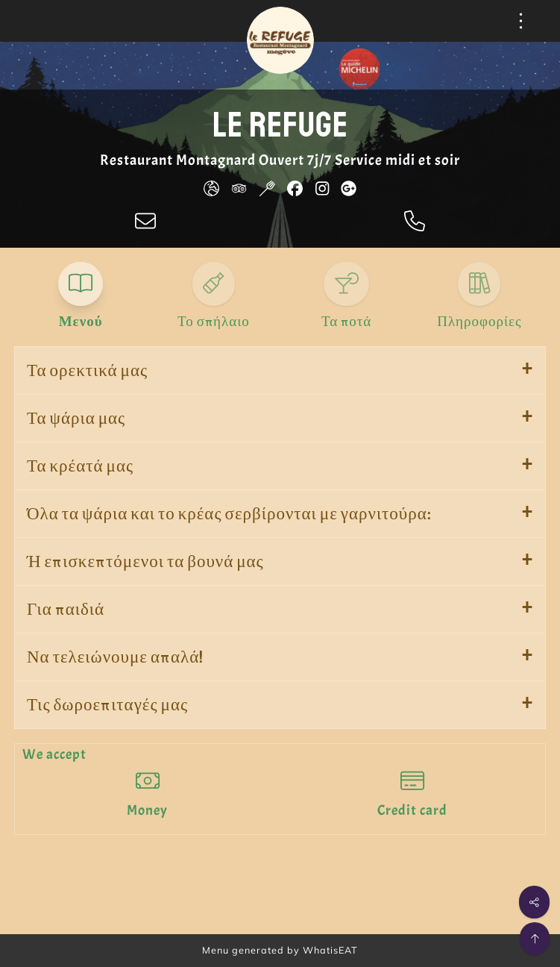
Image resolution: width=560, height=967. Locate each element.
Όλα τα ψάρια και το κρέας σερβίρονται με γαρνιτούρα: (229, 514)
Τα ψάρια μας (76, 418)
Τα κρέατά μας (80, 466)
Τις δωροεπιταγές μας (107, 705)
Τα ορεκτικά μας (87, 370)
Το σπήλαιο (214, 322)
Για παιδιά (66, 609)
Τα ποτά (346, 322)
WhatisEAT (330, 950)
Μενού (81, 322)
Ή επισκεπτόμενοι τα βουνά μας (145, 561)
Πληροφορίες (479, 322)
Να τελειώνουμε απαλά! (115, 657)
